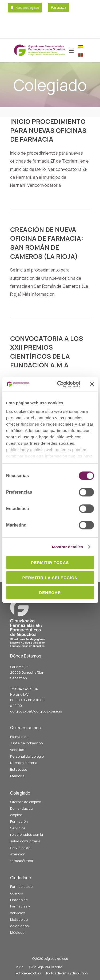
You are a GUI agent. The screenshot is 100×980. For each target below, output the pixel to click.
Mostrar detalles (68, 547)
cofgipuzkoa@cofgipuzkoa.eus (36, 711)
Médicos (17, 932)
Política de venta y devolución (67, 973)
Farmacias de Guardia (21, 890)
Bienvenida (19, 737)
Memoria (17, 776)
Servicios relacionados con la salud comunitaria (27, 835)
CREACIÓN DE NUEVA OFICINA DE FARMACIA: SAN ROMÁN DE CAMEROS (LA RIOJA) (47, 243)
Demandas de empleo (21, 812)
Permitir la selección (50, 577)
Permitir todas (50, 563)
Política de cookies (28, 973)
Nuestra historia (24, 763)
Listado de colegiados (19, 923)
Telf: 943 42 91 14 (24, 689)
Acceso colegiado (27, 8)
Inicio (19, 967)
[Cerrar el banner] (92, 384)
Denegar (50, 593)
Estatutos (19, 769)
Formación (19, 821)
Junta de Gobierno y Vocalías (27, 746)
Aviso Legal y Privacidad (46, 967)
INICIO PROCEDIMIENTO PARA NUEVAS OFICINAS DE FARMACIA (48, 130)
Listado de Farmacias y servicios (20, 906)
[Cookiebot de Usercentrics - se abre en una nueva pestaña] (60, 384)
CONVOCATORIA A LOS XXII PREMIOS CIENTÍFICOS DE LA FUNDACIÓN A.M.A (47, 352)
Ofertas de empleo (26, 802)
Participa (59, 7)
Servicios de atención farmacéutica (22, 854)
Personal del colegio (27, 756)
